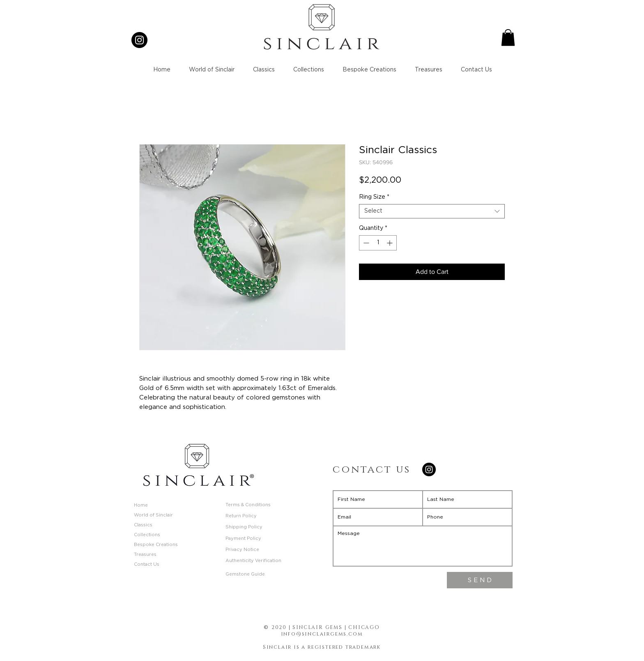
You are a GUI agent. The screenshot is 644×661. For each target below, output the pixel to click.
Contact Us (147, 564)
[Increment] (390, 243)
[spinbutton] (378, 243)
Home (141, 505)
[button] (508, 38)
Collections (147, 535)
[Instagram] (139, 40)
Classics (143, 525)
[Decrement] (365, 243)
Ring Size (374, 197)
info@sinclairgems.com (322, 634)
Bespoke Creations (156, 545)
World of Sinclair (153, 515)
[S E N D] (480, 580)
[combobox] (432, 211)
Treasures (145, 554)
